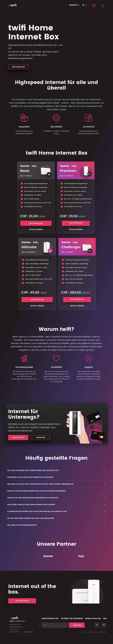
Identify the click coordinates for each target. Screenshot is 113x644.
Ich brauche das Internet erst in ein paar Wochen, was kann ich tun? (37, 511)
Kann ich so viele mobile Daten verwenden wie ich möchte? (33, 498)
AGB (105, 619)
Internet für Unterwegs (72, 619)
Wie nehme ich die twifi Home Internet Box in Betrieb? (30, 477)
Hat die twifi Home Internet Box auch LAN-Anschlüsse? (31, 518)
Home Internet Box (50, 619)
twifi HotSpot (18, 437)
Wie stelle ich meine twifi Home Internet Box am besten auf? (33, 470)
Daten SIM (41, 437)
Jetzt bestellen (18, 67)
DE (83, 5)
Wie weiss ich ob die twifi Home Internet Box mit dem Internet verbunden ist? (41, 484)
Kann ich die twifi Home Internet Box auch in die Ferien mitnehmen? (37, 491)
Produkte (73, 5)
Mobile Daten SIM (93, 619)
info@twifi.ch (29, 632)
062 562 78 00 (15, 632)
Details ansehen (36, 230)
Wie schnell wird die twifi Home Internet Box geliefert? (31, 505)
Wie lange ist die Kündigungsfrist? (22, 525)
